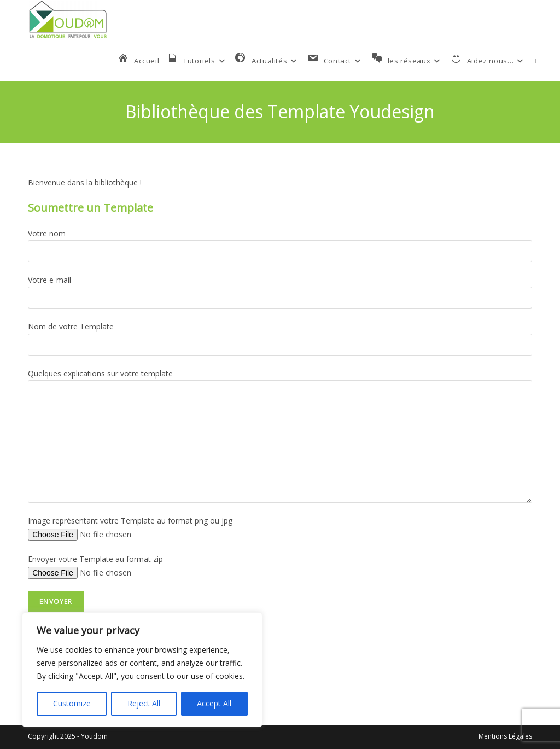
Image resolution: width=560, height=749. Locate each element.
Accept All (214, 703)
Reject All (144, 703)
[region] (142, 670)
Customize (72, 703)
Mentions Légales (505, 736)
